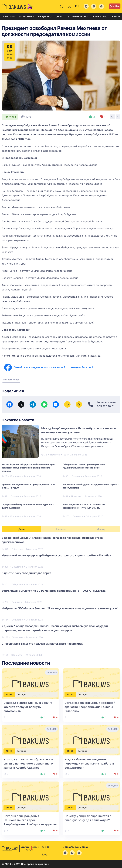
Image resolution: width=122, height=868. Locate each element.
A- (112, 117)
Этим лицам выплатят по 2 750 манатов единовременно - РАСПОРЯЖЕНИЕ (84, 506)
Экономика (27, 17)
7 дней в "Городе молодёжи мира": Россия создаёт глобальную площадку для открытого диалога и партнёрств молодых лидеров (55, 628)
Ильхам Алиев (11, 380)
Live (115, 6)
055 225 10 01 (106, 406)
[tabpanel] (61, 596)
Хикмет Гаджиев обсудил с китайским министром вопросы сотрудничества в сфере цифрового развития (28, 468)
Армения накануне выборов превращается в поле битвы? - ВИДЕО (28, 486)
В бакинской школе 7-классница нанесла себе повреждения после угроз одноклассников (52, 540)
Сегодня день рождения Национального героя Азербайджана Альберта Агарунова (30, 820)
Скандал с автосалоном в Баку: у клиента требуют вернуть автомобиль (28, 707)
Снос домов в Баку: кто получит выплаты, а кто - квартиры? (43, 644)
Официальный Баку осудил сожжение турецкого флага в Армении (28, 506)
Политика (8, 17)
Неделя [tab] (61, 529)
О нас (46, 847)
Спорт (60, 17)
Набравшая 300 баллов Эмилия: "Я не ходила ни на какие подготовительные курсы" (60, 608)
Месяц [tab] (101, 529)
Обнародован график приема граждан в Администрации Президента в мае (84, 466)
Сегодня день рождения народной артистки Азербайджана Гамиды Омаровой (90, 707)
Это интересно (78, 17)
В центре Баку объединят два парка (26, 573)
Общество (45, 17)
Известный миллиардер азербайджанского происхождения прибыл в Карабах (56, 555)
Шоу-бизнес (100, 17)
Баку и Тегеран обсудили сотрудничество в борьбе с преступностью (91, 486)
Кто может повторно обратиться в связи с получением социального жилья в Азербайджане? (28, 763)
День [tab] (21, 529)
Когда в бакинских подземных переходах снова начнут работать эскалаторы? (90, 763)
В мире (116, 17)
